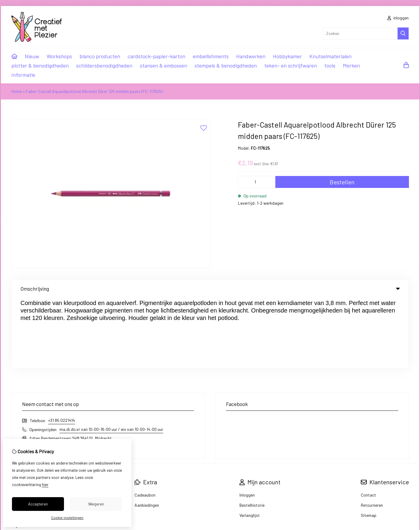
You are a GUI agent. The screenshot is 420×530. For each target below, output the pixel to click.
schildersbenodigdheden (104, 65)
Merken (351, 65)
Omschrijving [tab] (210, 289)
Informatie (23, 75)
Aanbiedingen (147, 434)
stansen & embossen (164, 65)
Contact (368, 424)
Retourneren (372, 434)
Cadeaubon (145, 424)
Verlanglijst (250, 444)
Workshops (59, 56)
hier (45, 485)
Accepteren (38, 504)
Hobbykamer (287, 56)
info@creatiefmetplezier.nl (53, 376)
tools (330, 65)
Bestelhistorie (252, 434)
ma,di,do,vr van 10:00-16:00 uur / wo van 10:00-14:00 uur (111, 358)
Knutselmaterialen (330, 56)
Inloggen (247, 424)
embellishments (211, 56)
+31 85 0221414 (62, 349)
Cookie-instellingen (67, 517)
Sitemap (369, 444)
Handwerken (251, 56)
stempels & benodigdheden (226, 65)
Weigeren (96, 504)
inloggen (398, 18)
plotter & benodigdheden (40, 65)
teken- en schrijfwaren (291, 65)
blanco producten (100, 56)
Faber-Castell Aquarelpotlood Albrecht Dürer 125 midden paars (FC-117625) (94, 91)
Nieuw (32, 56)
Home (17, 91)
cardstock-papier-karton (156, 56)
